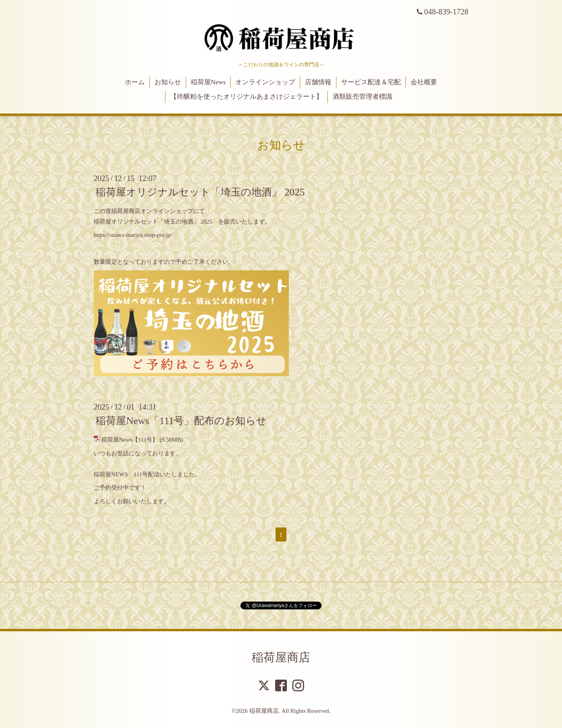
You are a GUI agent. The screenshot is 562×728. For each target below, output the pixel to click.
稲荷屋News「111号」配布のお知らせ (181, 421)
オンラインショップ (265, 82)
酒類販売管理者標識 (362, 97)
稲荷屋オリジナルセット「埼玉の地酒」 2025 (200, 192)
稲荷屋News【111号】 (130, 440)
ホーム (135, 82)
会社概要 (424, 82)
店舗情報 (318, 82)
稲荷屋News (208, 82)
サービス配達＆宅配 (371, 82)
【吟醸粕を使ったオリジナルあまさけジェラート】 (246, 97)
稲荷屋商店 (281, 657)
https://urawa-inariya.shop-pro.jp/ (133, 235)
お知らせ (168, 82)
